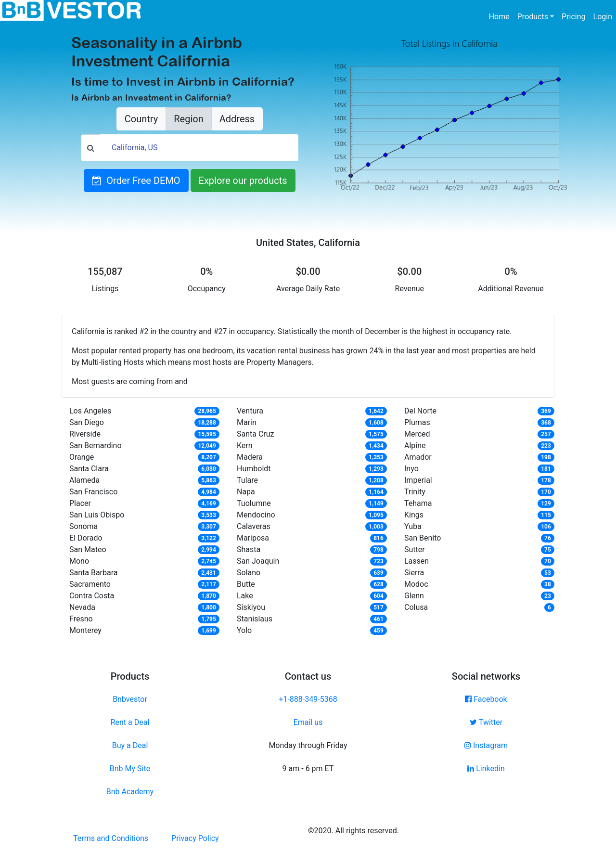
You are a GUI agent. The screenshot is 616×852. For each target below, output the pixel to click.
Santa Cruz (256, 434)
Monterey (85, 630)
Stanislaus (255, 619)
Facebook (486, 699)
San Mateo (88, 549)
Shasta (249, 549)
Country (141, 119)
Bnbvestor (130, 699)
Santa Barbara (94, 573)
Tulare (247, 480)
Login (603, 17)
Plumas (417, 422)
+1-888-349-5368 (308, 699)
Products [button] (533, 17)
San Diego (87, 422)
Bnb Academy (130, 792)
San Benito (423, 538)
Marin (247, 422)
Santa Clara (89, 469)
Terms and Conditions (111, 838)
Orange (82, 457)
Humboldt (254, 469)
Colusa (416, 607)
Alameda (84, 480)
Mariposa (253, 538)
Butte (246, 584)
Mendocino (256, 515)
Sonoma (83, 526)
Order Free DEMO (136, 181)
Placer (80, 503)
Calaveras (254, 526)
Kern (245, 445)
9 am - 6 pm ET (308, 768)
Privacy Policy (195, 838)
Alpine (415, 445)
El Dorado (86, 538)
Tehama (418, 503)
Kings (414, 515)
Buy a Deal (130, 745)
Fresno (81, 619)
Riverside (85, 434)
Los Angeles (90, 411)
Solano (249, 573)
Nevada (82, 607)
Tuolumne (254, 503)
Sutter (415, 549)
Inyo (411, 469)
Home (501, 16)
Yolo (244, 630)
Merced (417, 434)
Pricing (574, 17)
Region (188, 119)
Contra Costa (92, 596)
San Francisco (93, 492)
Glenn (414, 596)
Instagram (486, 745)
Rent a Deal (130, 722)
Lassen (417, 561)
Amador (418, 457)
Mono (79, 561)
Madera (250, 457)
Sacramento (90, 584)
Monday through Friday (308, 745)
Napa (246, 492)
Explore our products (243, 181)
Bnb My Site (130, 768)
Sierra (414, 573)
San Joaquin (258, 561)
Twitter (486, 722)
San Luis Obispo (97, 515)
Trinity (415, 492)
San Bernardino (96, 445)
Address (237, 119)
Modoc (416, 584)
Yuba (413, 526)
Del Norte (420, 411)
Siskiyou (251, 607)
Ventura (250, 411)
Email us (308, 722)
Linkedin (486, 768)
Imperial (418, 480)
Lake (245, 596)
